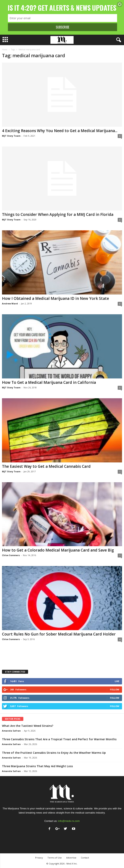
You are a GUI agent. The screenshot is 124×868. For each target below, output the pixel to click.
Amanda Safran (11, 731)
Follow (115, 689)
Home (5, 50)
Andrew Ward (10, 303)
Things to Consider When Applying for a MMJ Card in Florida (58, 214)
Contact (85, 858)
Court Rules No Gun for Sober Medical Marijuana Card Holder (59, 634)
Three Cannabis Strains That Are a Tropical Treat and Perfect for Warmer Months (59, 739)
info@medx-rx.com (69, 821)
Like (117, 681)
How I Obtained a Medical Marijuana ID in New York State (55, 298)
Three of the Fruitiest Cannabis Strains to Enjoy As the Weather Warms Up (54, 753)
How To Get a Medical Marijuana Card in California (49, 382)
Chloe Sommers (11, 555)
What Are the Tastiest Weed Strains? (28, 726)
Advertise (71, 858)
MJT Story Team (11, 136)
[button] (118, 40)
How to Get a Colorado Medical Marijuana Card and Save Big (58, 550)
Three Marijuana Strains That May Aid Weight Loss (37, 766)
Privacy (39, 858)
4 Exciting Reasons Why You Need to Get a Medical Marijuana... (60, 131)
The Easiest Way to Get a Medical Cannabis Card (46, 466)
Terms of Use (55, 858)
